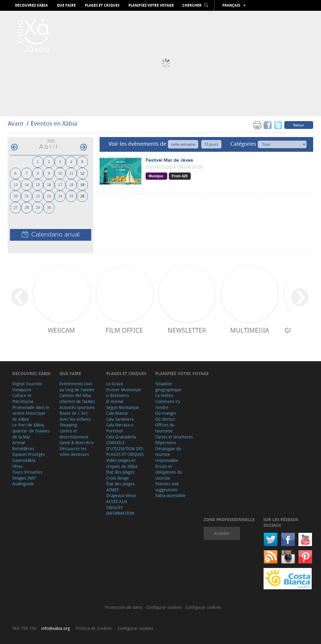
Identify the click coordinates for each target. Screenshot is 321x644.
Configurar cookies (165, 607)
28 (27, 207)
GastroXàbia (24, 460)
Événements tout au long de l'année (77, 387)
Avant (16, 123)
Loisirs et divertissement (74, 434)
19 (82, 184)
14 (27, 184)
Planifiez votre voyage (151, 5)
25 (71, 196)
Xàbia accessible (170, 495)
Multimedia (250, 330)
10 (60, 173)
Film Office (124, 330)
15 (38, 184)
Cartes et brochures (174, 437)
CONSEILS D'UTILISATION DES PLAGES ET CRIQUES (125, 448)
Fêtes (17, 466)
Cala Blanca (117, 413)
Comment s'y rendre (168, 404)
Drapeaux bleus (121, 495)
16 (49, 184)
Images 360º (24, 478)
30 (49, 207)
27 (16, 207)
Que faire (66, 5)
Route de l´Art (74, 413)
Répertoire (166, 443)
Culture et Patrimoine (23, 398)
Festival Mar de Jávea (169, 160)
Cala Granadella (121, 437)
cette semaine (183, 144)
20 (16, 196)
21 (27, 196)
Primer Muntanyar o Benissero (124, 393)
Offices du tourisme (165, 428)
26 (82, 196)
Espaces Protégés (29, 454)
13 (16, 184)
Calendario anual (51, 235)
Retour (299, 125)
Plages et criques (102, 5)
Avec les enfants (75, 419)
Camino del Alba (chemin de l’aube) (77, 398)
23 (49, 196)
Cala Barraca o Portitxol (120, 428)
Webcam (61, 330)
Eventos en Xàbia (54, 123)
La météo (164, 395)
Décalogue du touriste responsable (168, 454)
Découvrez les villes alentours (74, 452)
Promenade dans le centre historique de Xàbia (31, 413)
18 (71, 184)
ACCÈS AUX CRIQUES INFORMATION (120, 507)
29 (38, 207)
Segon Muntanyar (123, 407)
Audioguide (23, 484)
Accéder (222, 533)
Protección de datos (124, 607)
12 (82, 173)
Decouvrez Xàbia (31, 5)
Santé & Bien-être (77, 443)
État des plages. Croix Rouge (121, 475)
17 (60, 184)
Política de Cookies (94, 628)
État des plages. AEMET (121, 487)
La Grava (114, 384)
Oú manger (166, 413)
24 (60, 196)
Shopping (68, 425)
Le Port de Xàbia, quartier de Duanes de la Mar (31, 431)
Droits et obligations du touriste (169, 472)
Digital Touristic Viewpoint (27, 387)
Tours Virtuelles (27, 472)
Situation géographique (168, 387)
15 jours (211, 144)
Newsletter (187, 330)
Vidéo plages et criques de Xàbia (122, 463)
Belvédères (23, 449)
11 (71, 173)
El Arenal (115, 401)
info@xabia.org (56, 628)
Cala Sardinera (120, 419)
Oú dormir (165, 419)
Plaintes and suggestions (167, 487)
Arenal (19, 443)
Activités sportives (77, 407)
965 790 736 (24, 628)
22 (38, 196)
